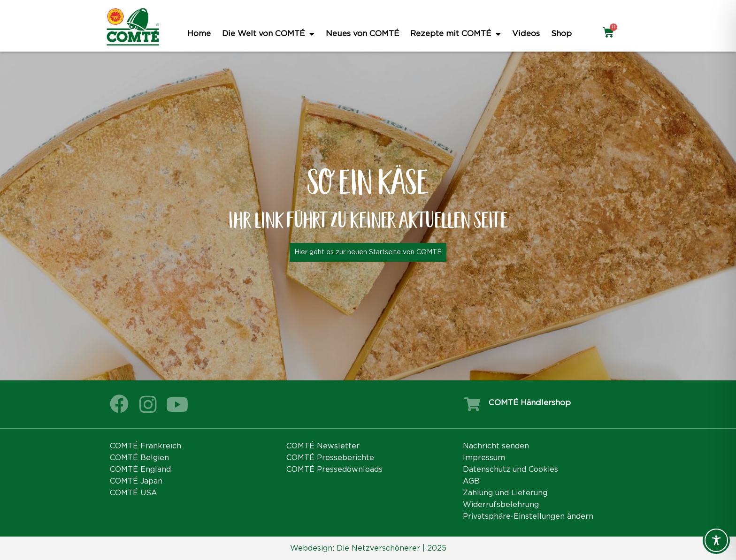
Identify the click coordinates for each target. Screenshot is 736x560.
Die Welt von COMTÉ (268, 34)
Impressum (484, 458)
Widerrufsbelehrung (501, 505)
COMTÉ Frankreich (146, 446)
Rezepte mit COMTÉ (456, 34)
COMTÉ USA (134, 493)
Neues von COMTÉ (362, 34)
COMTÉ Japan (136, 481)
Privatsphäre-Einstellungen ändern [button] (528, 516)
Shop (561, 34)
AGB (471, 481)
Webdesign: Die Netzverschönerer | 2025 (368, 548)
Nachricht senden (496, 446)
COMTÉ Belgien (139, 458)
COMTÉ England (140, 469)
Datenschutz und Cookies (510, 469)
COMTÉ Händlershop (530, 403)
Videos (526, 34)
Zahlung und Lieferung (505, 493)
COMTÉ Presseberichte (330, 458)
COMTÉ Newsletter (323, 446)
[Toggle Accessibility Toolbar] (716, 540)
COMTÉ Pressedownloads (334, 469)
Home (199, 34)
